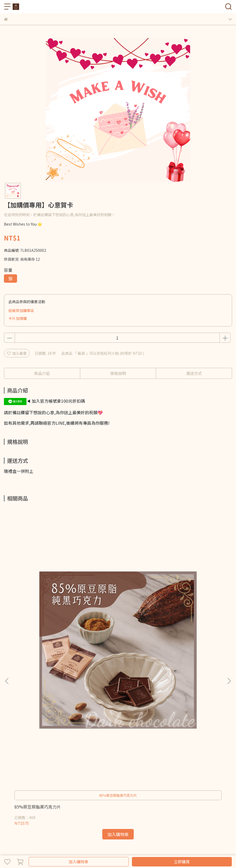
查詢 (8, 741)
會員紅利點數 (42, 741)
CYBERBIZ (114, 848)
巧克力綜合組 (15, 762)
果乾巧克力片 (64, 762)
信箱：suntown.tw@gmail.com (31, 703)
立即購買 (182, 862)
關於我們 (21, 741)
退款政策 (81, 741)
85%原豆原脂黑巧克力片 (38, 614)
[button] (229, 584)
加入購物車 (79, 862)
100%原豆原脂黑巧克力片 (184, 614)
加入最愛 (17, 353)
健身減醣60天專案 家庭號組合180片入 (115, 616)
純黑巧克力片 (40, 762)
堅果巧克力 (87, 762)
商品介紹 (42, 373)
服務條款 (115, 741)
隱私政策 (98, 741)
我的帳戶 (63, 741)
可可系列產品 (110, 762)
